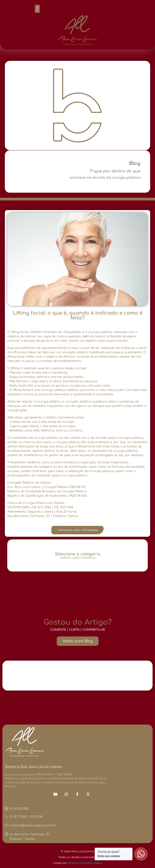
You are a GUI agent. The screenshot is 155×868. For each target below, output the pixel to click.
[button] (37, 9)
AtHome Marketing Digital (85, 863)
